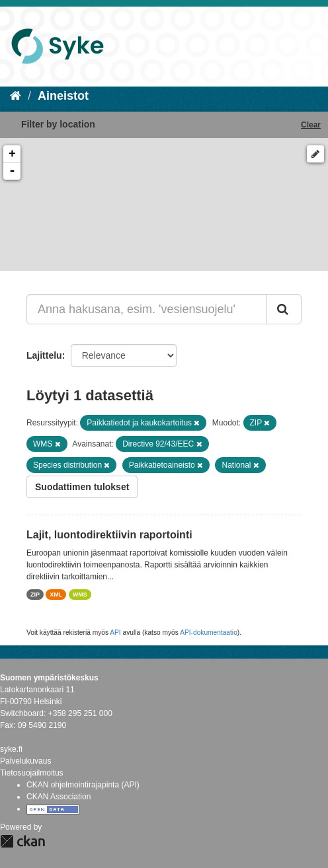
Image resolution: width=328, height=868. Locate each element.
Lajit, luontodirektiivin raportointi (109, 535)
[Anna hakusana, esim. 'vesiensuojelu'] (146, 309)
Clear (311, 125)
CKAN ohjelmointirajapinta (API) (83, 785)
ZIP (35, 595)
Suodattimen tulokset (82, 487)
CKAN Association (59, 797)
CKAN (22, 841)
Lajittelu (44, 355)
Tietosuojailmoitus (32, 773)
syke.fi (11, 749)
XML (56, 595)
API (115, 633)
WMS (80, 595)
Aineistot (63, 96)
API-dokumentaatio (209, 633)
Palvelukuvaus (25, 761)
